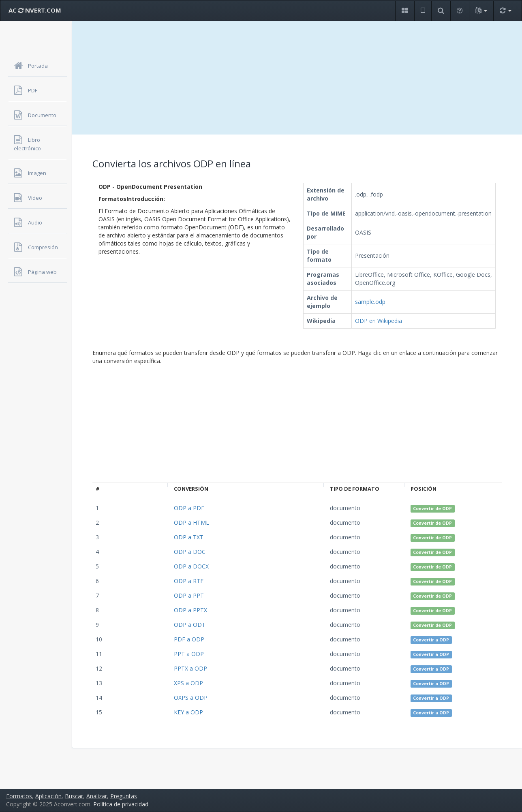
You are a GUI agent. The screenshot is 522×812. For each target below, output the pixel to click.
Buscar (74, 796)
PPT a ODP (189, 654)
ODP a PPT (189, 595)
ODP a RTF (189, 581)
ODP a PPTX (190, 610)
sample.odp (370, 302)
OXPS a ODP (191, 698)
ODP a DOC (190, 552)
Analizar (97, 796)
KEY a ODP (188, 712)
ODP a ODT (190, 625)
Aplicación (48, 796)
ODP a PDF (189, 508)
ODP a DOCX (191, 566)
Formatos (19, 796)
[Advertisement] (297, 78)
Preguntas (124, 796)
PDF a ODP (189, 639)
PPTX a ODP (190, 668)
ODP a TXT (189, 537)
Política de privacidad (121, 804)
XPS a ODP (188, 683)
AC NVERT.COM (35, 10)
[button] (405, 11)
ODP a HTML (191, 522)
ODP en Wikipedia (379, 321)
